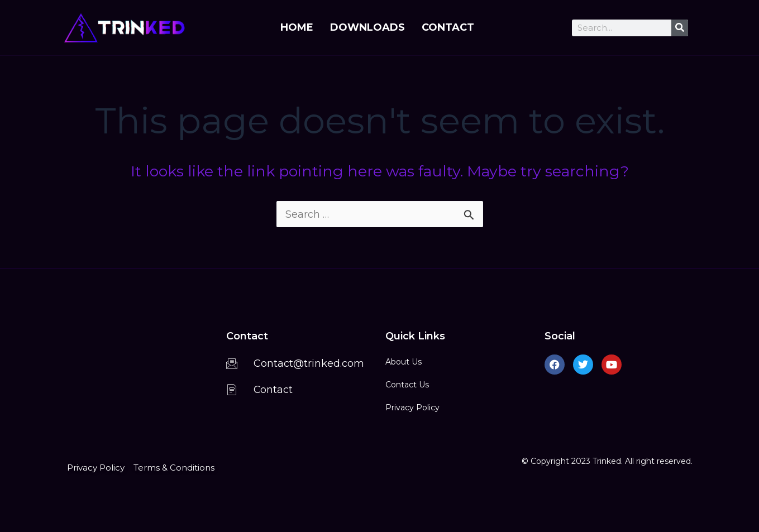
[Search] (680, 28)
